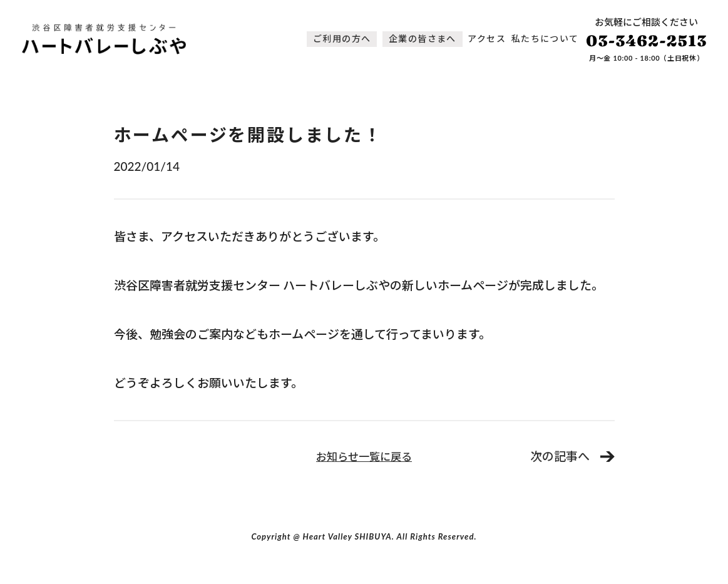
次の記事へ (560, 456)
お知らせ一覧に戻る (364, 457)
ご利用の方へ (342, 38)
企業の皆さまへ (423, 38)
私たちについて (545, 38)
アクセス (487, 38)
